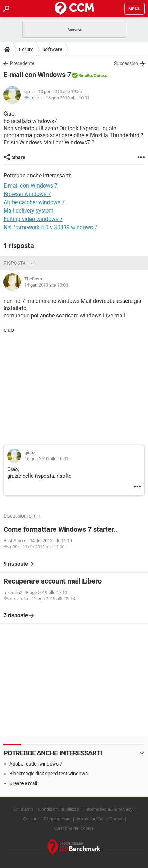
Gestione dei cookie (74, 828)
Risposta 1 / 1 (20, 263)
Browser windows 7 (27, 194)
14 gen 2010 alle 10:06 (46, 285)
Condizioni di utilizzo (59, 809)
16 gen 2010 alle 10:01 (68, 98)
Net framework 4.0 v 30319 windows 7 (50, 227)
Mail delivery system (28, 211)
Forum (26, 49)
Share (19, 157)
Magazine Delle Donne (100, 819)
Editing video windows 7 (33, 219)
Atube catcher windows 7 (34, 202)
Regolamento (57, 819)
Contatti (31, 819)
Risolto (85, 76)
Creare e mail (23, 783)
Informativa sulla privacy (108, 809)
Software (52, 49)
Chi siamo (23, 809)
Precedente (22, 63)
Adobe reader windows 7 (36, 764)
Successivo (126, 63)
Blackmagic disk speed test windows (49, 774)
